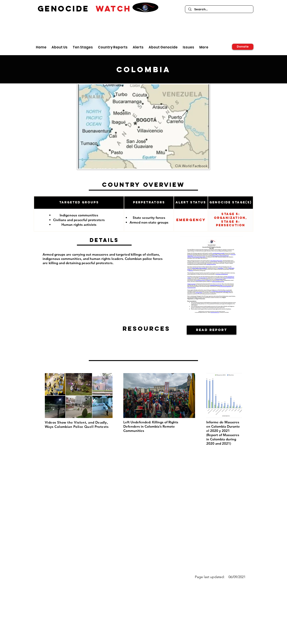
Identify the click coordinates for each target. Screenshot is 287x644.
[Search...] (219, 9)
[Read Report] (212, 330)
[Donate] (243, 47)
